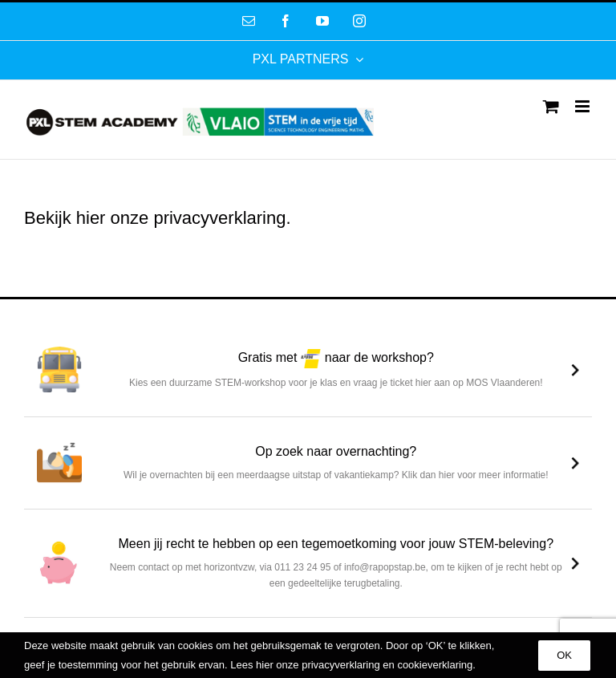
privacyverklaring (219, 218)
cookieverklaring (435, 665)
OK (564, 655)
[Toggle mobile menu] (584, 106)
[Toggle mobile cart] (551, 106)
